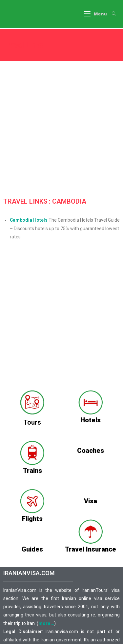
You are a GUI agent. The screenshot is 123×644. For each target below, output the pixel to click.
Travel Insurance (91, 549)
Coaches (91, 451)
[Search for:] (112, 14)
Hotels (91, 420)
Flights (32, 519)
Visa (91, 501)
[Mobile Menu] (95, 14)
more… (46, 623)
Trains (32, 471)
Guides (32, 549)
